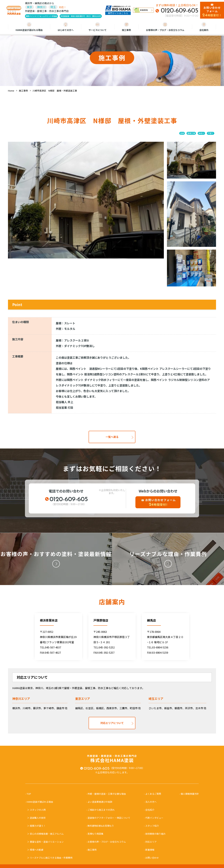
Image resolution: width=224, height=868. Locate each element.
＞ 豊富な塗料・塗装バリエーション (45, 842)
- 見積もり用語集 (95, 834)
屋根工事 (191, 133)
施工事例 (126, 27)
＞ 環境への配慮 (35, 850)
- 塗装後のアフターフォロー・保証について (108, 818)
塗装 (182, 133)
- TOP (29, 794)
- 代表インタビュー (154, 818)
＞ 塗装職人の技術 (36, 818)
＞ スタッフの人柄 (36, 810)
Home (11, 91)
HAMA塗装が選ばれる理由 (29, 27)
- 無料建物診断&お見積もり (100, 826)
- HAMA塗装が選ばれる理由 (40, 802)
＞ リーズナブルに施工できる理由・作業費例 (50, 858)
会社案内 (204, 27)
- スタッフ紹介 (151, 826)
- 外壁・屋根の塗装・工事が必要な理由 (106, 794)
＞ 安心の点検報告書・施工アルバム (45, 834)
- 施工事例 (91, 850)
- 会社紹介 (149, 810)
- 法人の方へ (150, 802)
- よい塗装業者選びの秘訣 (99, 802)
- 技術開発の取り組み (155, 834)
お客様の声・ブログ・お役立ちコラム (165, 27)
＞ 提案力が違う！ (36, 826)
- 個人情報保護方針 (189, 794)
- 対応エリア (150, 842)
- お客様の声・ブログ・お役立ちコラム (106, 842)
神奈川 (201, 133)
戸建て (211, 133)
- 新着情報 (149, 850)
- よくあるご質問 (152, 794)
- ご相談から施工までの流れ (100, 810)
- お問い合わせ (151, 858)
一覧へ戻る (112, 437)
